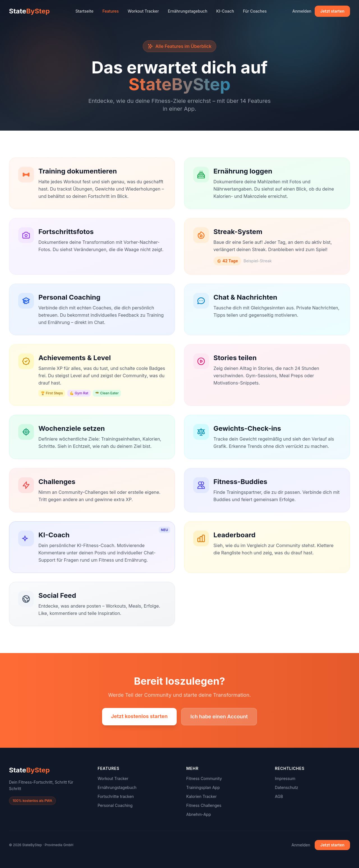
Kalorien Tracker (201, 796)
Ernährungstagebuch (188, 11)
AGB (279, 796)
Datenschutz (286, 787)
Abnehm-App (199, 814)
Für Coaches (255, 11)
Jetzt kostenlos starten (139, 716)
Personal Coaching (115, 805)
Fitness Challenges (204, 805)
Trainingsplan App (203, 787)
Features (111, 11)
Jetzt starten (332, 11)
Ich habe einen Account (219, 717)
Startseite (84, 11)
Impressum (285, 778)
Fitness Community (204, 778)
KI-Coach (225, 11)
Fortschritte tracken (116, 796)
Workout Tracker (143, 11)
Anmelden (302, 11)
